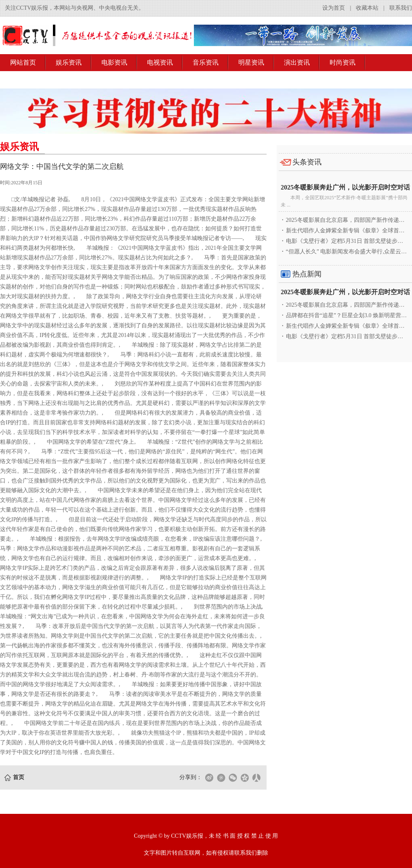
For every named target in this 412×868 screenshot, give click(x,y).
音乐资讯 (206, 62)
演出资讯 (297, 62)
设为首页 (334, 8)
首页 (19, 777)
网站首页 (23, 62)
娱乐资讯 (69, 62)
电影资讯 (114, 62)
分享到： (191, 777)
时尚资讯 (343, 62)
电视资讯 (160, 62)
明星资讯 (251, 62)
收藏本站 (367, 8)
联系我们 (401, 8)
